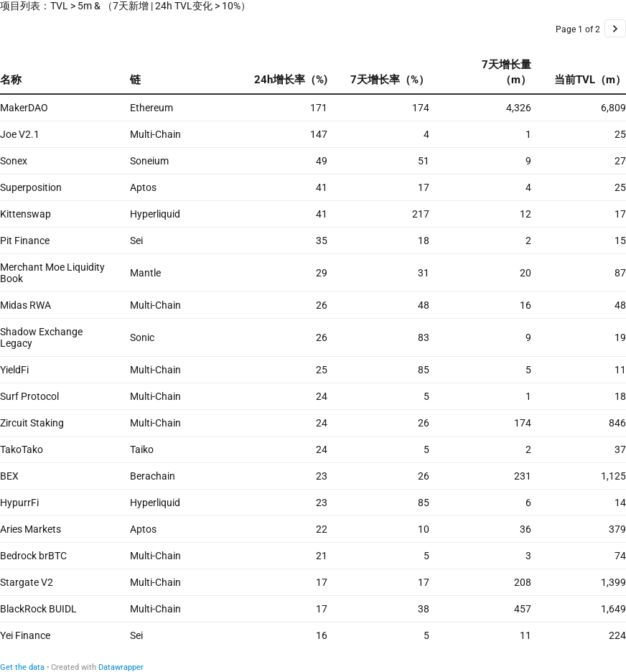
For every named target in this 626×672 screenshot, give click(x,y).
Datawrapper (121, 667)
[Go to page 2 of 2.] (615, 28)
